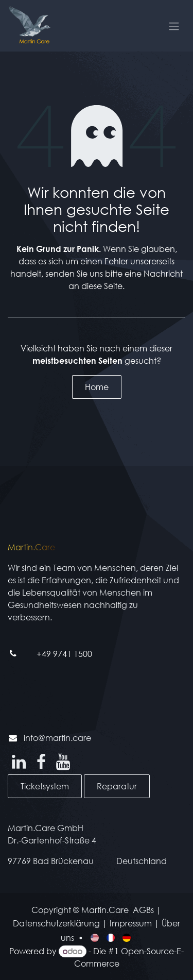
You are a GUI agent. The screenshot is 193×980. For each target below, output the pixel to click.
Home (97, 387)
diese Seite (102, 286)
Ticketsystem (45, 786)
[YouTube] (63, 762)
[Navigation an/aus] (174, 26)
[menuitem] (95, 937)
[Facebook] (41, 762)
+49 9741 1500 (64, 654)
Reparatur (117, 786)
